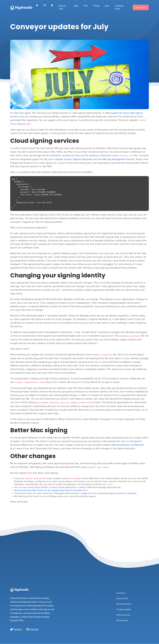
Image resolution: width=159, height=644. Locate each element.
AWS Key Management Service (118, 159)
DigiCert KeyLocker (83, 159)
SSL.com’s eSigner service (58, 159)
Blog (76, 6)
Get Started (141, 7)
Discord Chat (62, 7)
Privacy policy (122, 620)
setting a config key (127, 493)
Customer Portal (119, 7)
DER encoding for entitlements (128, 445)
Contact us (121, 593)
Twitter (16, 629)
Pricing (96, 6)
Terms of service (123, 615)
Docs (107, 6)
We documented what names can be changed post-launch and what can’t (51, 490)
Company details (124, 609)
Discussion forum (124, 604)
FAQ (86, 6)
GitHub (32, 629)
